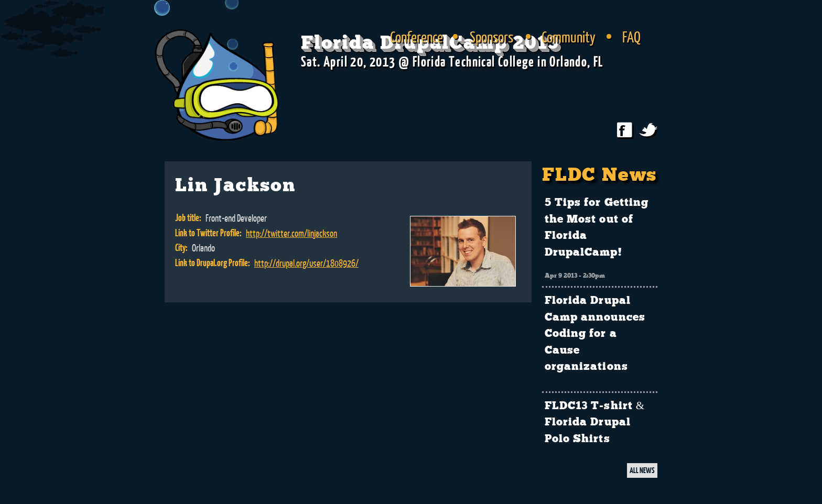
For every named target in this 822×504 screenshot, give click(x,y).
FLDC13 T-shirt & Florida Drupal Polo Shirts (595, 423)
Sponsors (491, 37)
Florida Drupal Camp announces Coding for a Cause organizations (595, 334)
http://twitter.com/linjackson (291, 233)
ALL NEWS (642, 470)
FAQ (631, 37)
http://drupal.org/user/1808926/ (306, 263)
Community (569, 37)
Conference (417, 37)
